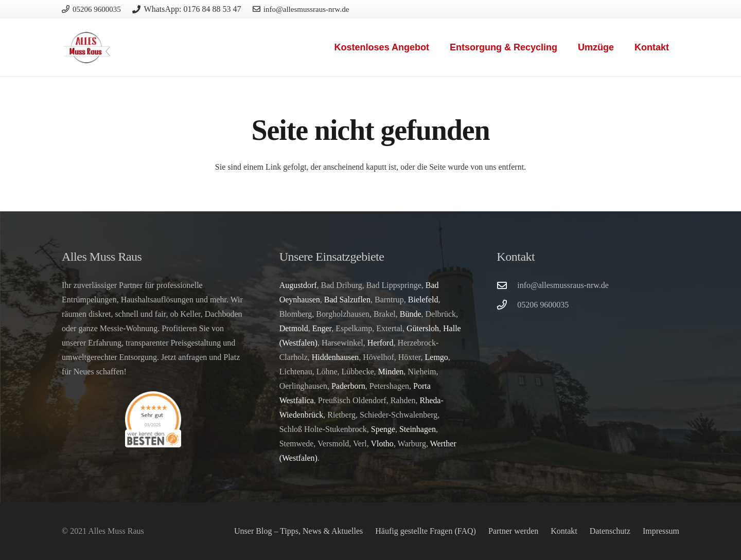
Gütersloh (423, 328)
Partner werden (513, 531)
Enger (322, 328)
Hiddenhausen (336, 357)
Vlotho (382, 444)
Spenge (383, 429)
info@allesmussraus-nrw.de (563, 285)
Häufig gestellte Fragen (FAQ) (426, 531)
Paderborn (348, 386)
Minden (391, 372)
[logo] (87, 48)
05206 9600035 (543, 305)
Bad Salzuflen (347, 300)
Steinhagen (418, 429)
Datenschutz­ (610, 531)
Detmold (294, 328)
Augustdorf (298, 285)
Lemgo (437, 357)
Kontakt (564, 531)
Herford (381, 343)
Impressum (661, 531)
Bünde (411, 314)
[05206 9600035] (507, 305)
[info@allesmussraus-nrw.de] (507, 285)
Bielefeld (423, 300)
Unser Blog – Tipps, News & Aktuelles (298, 531)
